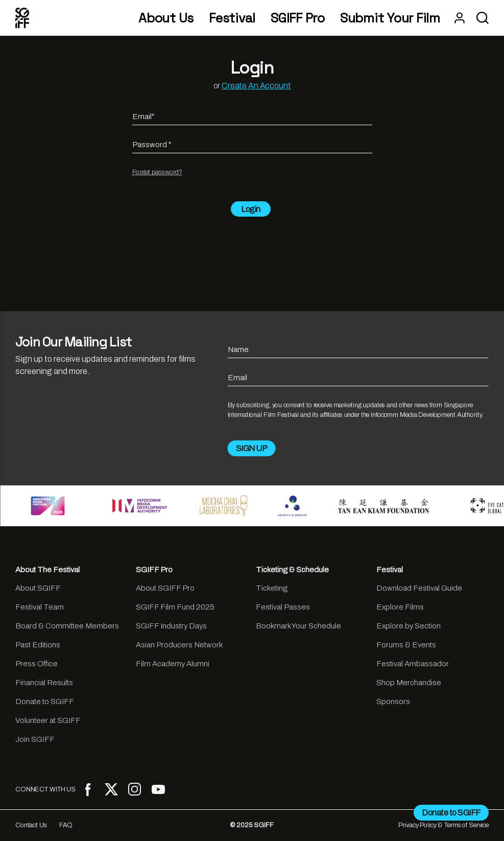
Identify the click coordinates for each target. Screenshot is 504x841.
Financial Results (44, 683)
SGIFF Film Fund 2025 (175, 607)
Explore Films (400, 607)
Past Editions (38, 645)
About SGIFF (38, 588)
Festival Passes (283, 607)
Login (251, 209)
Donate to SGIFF (45, 702)
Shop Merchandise (409, 683)
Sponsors (393, 702)
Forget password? (157, 172)
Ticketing (272, 588)
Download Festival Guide (419, 588)
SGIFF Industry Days (171, 626)
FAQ (66, 825)
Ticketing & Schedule (292, 570)
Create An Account (256, 86)
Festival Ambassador (413, 664)
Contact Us (31, 825)
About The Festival (47, 570)
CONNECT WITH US (45, 789)
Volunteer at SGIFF (48, 720)
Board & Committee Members (67, 626)
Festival (232, 18)
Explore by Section (409, 626)
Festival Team (40, 607)
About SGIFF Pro (165, 588)
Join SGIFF (35, 739)
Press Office (37, 664)
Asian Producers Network (179, 645)
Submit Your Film (390, 18)
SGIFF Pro (298, 18)
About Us (166, 18)
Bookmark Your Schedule (298, 626)
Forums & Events (406, 645)
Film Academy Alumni (173, 664)
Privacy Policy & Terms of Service (443, 825)
